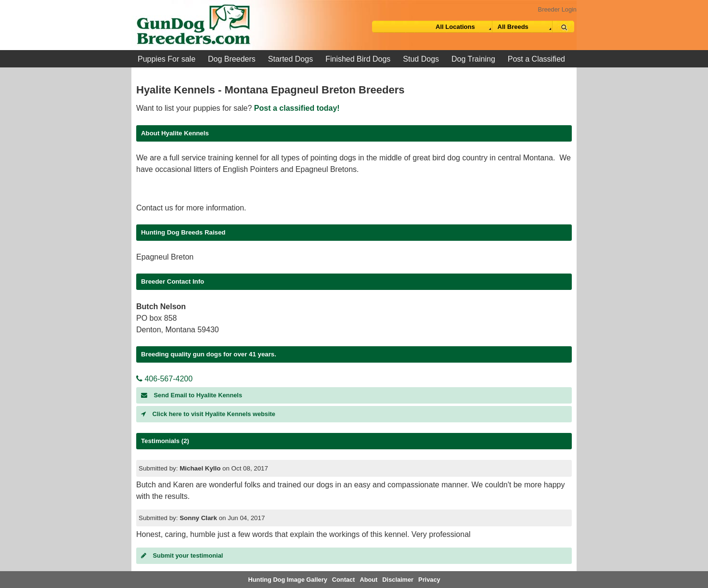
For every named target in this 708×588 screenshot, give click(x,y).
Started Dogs (290, 59)
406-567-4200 (164, 379)
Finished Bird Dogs (358, 59)
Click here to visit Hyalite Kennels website (208, 414)
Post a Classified (536, 59)
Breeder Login (557, 9)
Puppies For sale (167, 59)
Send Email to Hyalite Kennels (192, 395)
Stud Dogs (421, 59)
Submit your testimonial (182, 555)
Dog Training (473, 59)
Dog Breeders (232, 59)
